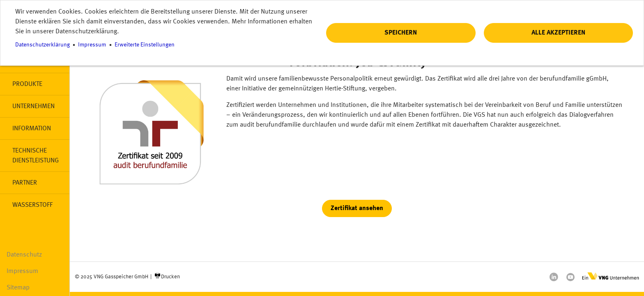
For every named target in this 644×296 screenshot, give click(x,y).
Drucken (170, 277)
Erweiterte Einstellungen (145, 45)
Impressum (22, 271)
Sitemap (18, 288)
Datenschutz (24, 255)
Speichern (401, 33)
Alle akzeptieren (558, 33)
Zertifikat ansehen (357, 208)
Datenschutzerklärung (43, 45)
